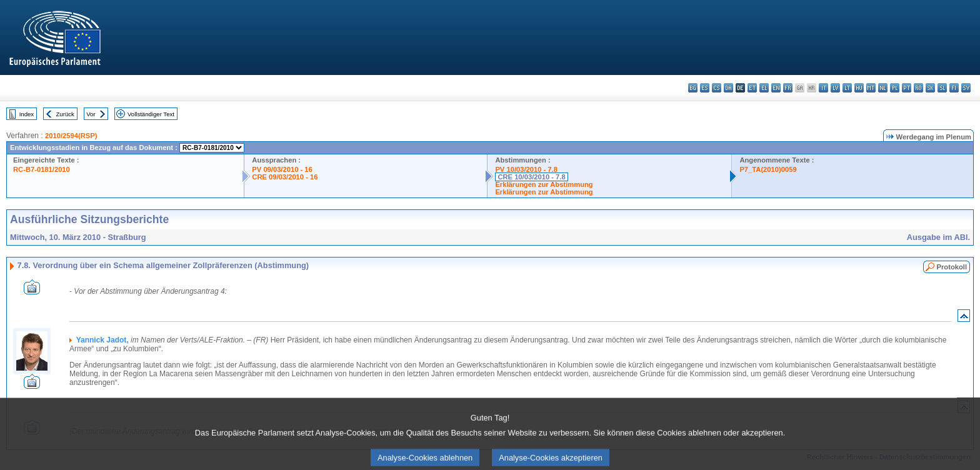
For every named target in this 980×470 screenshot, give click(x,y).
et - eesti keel (752, 88)
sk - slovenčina (930, 88)
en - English (776, 88)
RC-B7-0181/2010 (42, 169)
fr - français (788, 88)
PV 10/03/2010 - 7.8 (526, 169)
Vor (91, 114)
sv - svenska (966, 88)
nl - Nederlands (883, 88)
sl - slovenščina (942, 88)
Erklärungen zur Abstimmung (544, 184)
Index (27, 114)
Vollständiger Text (151, 114)
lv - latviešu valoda (835, 88)
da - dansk (728, 88)
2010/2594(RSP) (71, 136)
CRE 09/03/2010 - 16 (285, 177)
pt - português (907, 88)
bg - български (693, 88)
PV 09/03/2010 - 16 (282, 169)
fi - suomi (954, 88)
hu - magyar (859, 88)
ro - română (918, 88)
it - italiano (823, 88)
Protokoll (952, 267)
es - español (705, 88)
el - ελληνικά (764, 88)
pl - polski (895, 88)
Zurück (65, 114)
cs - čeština (717, 88)
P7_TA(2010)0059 (768, 169)
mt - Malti (871, 88)
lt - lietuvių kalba (847, 88)
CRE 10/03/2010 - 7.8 (531, 177)
